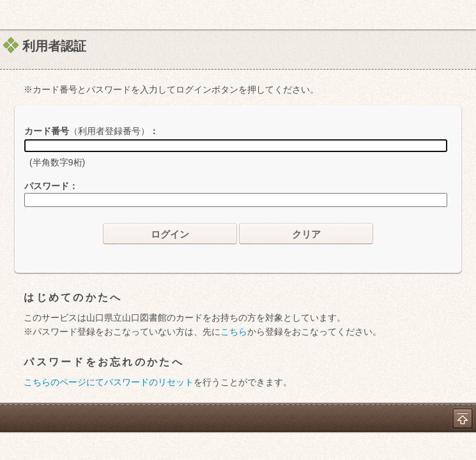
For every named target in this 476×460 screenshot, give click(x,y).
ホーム (13, 15)
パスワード (47, 186)
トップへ (463, 418)
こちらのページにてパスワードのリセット (109, 382)
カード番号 (87, 131)
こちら (234, 332)
